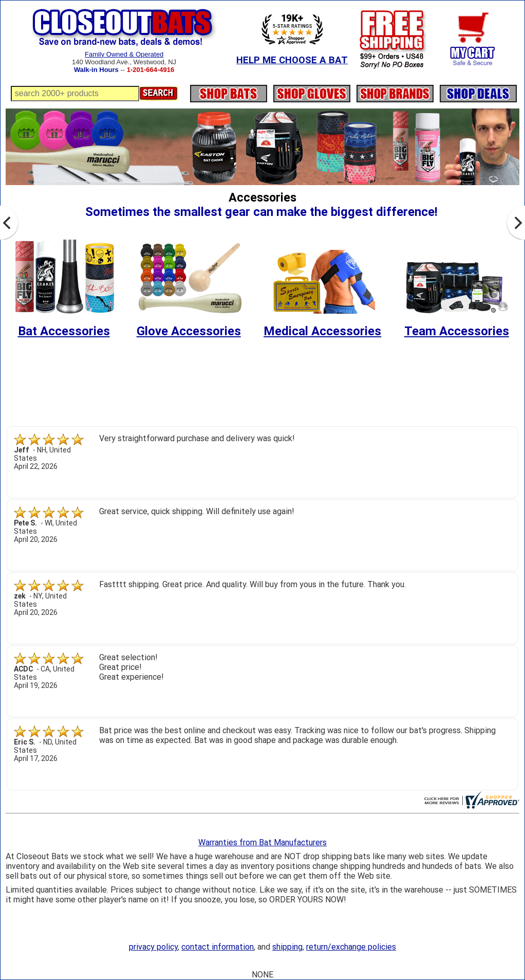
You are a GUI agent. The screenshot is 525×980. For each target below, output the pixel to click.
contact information (218, 947)
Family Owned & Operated (124, 54)
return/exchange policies (351, 947)
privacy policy (153, 947)
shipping (287, 947)
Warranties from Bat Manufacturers (262, 842)
